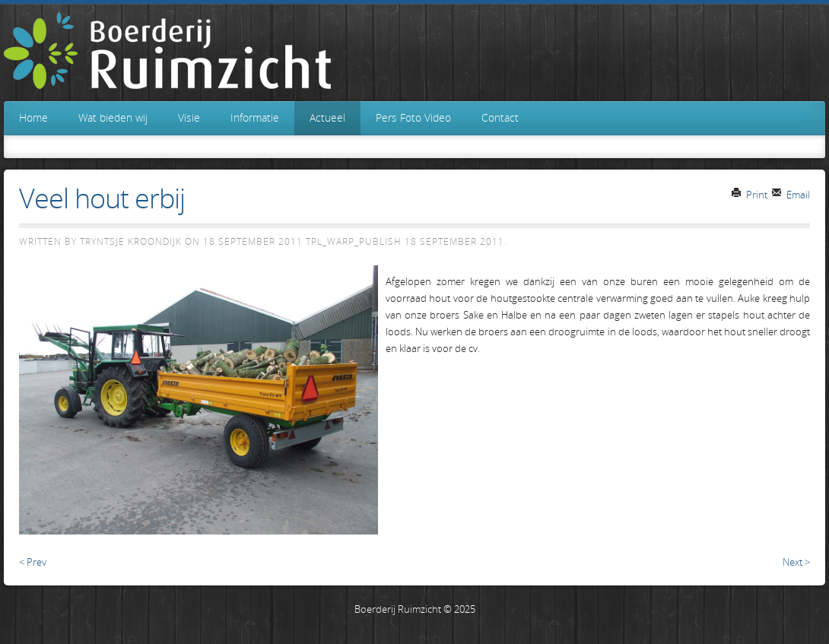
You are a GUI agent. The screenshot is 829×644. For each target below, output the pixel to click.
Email (791, 195)
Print (749, 195)
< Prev (33, 562)
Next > (796, 562)
